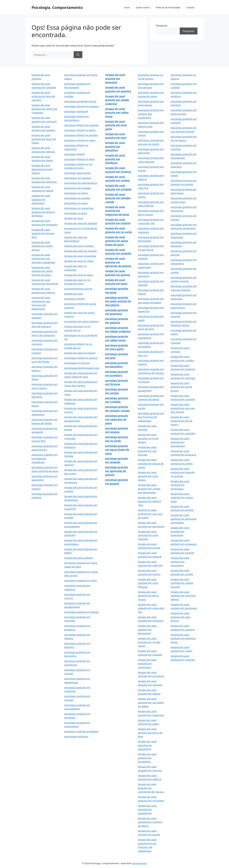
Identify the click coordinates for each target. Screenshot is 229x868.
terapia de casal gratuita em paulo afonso (42, 246)
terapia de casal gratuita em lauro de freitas (44, 139)
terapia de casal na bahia (79, 246)
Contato (190, 7)
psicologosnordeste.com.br (80, 101)
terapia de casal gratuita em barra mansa (148, 596)
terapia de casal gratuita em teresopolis (147, 629)
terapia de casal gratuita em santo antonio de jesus (42, 271)
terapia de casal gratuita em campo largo (182, 497)
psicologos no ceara (76, 203)
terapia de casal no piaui (79, 275)
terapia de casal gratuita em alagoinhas (41, 199)
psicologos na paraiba (77, 198)
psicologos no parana (77, 363)
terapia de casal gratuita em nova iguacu (148, 476)
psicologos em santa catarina (81, 321)
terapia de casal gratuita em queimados (147, 664)
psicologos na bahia (76, 193)
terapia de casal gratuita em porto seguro (42, 169)
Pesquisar (162, 26)
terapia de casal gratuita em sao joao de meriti (150, 514)
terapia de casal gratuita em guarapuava (180, 442)
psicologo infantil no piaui (80, 159)
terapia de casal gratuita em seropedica (147, 758)
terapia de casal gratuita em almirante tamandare (184, 519)
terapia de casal (74, 218)
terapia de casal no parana (80, 353)
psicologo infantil (74, 154)
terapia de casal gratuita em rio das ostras (149, 642)
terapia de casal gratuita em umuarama (180, 562)
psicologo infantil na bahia (80, 130)
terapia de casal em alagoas (81, 223)
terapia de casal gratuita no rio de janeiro (148, 438)
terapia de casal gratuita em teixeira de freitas (43, 212)
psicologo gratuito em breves (81, 612)
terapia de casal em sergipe (81, 251)
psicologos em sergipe (78, 188)
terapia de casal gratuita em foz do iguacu (182, 421)
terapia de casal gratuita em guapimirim (147, 809)
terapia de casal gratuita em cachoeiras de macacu (151, 788)
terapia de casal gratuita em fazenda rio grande (183, 472)
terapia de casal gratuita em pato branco (181, 617)
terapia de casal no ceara (79, 261)
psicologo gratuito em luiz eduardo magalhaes (45, 458)
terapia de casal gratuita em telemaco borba (183, 638)
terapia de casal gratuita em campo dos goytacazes (149, 489)
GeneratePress (139, 863)
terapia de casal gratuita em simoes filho (43, 233)
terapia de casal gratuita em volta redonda (148, 535)
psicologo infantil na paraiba (81, 135)
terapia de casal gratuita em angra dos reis (151, 608)
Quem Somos (143, 7)
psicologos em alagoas (78, 178)
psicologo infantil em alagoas (82, 106)
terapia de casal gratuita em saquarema (147, 745)
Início (127, 7)
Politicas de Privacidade (168, 7)
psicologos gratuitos (76, 736)
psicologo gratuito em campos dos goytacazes (151, 114)
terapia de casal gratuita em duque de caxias (151, 463)
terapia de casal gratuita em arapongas (180, 531)
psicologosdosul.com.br (78, 289)
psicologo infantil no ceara (80, 140)
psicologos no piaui (76, 213)
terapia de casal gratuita (79, 558)
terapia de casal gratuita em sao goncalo (147, 451)
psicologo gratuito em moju (81, 580)
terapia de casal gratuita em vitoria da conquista (44, 109)
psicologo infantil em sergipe (81, 125)
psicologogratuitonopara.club (82, 368)
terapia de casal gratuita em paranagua (180, 485)
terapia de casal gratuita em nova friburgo (148, 583)
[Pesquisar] (78, 55)
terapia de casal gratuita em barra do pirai (150, 733)
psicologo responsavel (77, 173)
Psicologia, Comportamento (57, 7)
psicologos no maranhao (79, 208)
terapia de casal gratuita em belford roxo (149, 501)
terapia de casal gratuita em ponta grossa (181, 387)
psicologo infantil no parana (81, 358)
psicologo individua (76, 111)
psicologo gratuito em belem (81, 731)
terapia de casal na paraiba (80, 256)
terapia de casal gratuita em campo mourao (182, 583)
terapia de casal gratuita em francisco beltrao (183, 596)
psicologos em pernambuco (81, 183)
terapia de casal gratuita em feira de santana (43, 96)
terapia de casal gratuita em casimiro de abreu (150, 822)
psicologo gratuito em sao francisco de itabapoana (151, 417)
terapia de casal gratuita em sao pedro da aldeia (151, 702)
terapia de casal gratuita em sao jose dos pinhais (183, 408)
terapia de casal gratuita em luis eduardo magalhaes (43, 259)
